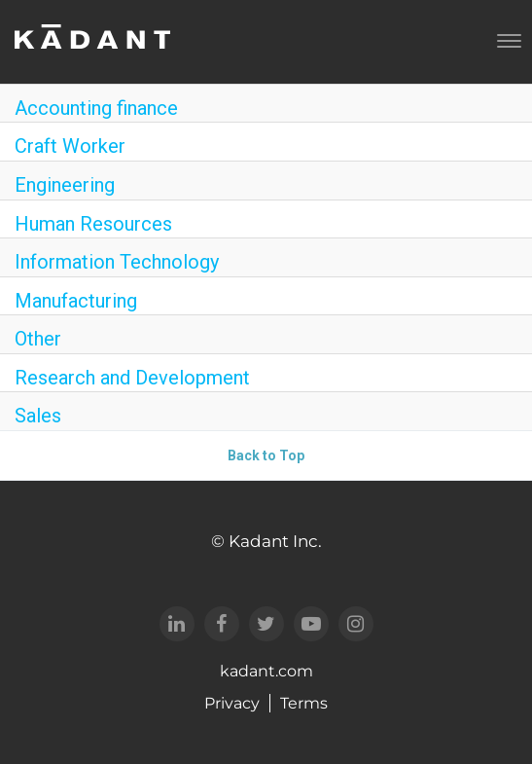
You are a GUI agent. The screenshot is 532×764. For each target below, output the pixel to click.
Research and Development (132, 378)
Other (38, 339)
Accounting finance (96, 108)
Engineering (65, 185)
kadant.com (266, 671)
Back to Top (266, 455)
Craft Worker (70, 146)
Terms (304, 703)
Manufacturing (76, 301)
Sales (38, 416)
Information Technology (117, 262)
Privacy (232, 703)
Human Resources (93, 224)
